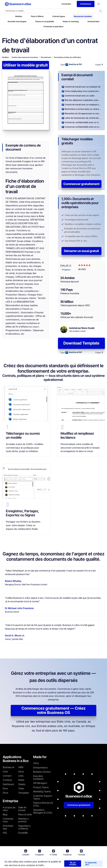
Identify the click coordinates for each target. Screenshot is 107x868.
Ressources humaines (83, 16)
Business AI (9, 767)
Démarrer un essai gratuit (81, 251)
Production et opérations (53, 26)
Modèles (19, 16)
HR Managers (40, 783)
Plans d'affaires (37, 16)
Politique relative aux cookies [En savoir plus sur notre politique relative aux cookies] (89, 863)
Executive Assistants (38, 777)
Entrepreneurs (40, 768)
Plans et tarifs (25, 815)
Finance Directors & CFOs (43, 804)
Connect (7, 776)
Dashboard (8, 784)
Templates (24, 793)
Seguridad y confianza (24, 827)
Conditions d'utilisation (32, 863)
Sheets (22, 784)
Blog (5, 815)
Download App (8, 827)
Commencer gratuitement (81, 184)
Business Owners (42, 772)
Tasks (21, 788)
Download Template (81, 343)
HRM (21, 767)
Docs (5, 788)
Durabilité (23, 833)
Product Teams (41, 787)
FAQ (5, 833)
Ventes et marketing (71, 21)
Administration (93, 21)
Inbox (21, 772)
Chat (5, 772)
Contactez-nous (8, 820)
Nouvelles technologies (17, 21)
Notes (21, 780)
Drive (5, 793)
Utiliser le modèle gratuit (26, 65)
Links (21, 776)
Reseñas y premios (23, 820)
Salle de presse (22, 809)
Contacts (7, 780)
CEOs (36, 763)
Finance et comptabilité (45, 21)
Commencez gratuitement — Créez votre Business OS (53, 710)
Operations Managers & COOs (43, 811)
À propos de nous (9, 809)
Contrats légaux (59, 16)
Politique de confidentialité (58, 863)
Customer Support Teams (43, 797)
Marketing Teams (42, 792)
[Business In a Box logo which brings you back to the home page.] (18, 4)
